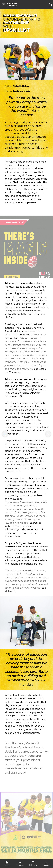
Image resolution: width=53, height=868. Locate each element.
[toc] (9, 5)
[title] (51, 5)
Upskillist (31, 203)
